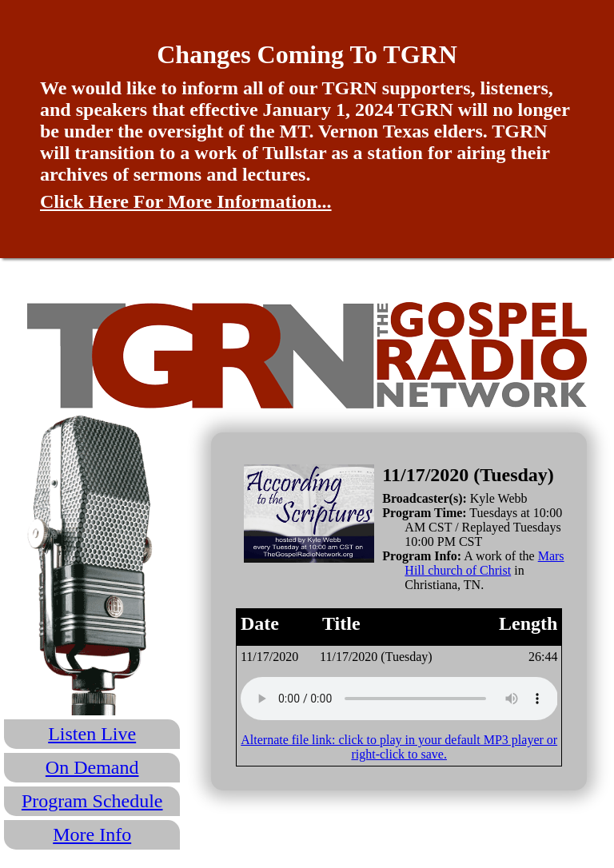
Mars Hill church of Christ (484, 563)
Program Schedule (92, 801)
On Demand (92, 767)
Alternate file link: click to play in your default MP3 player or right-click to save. (399, 747)
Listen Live (92, 734)
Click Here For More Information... (186, 201)
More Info (92, 834)
